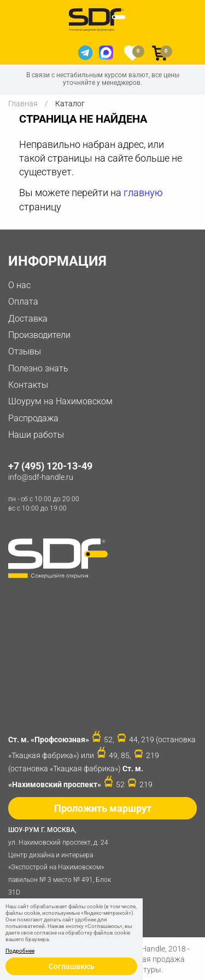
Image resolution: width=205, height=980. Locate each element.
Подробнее (20, 951)
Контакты (28, 385)
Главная (23, 104)
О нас (19, 285)
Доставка (28, 319)
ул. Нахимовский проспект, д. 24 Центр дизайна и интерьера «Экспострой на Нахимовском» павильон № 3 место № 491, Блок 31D (63, 860)
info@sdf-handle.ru (41, 477)
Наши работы (36, 435)
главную (143, 193)
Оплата (23, 302)
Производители (39, 335)
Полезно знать (38, 368)
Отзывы (25, 351)
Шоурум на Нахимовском (60, 401)
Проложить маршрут (103, 808)
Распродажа (33, 418)
